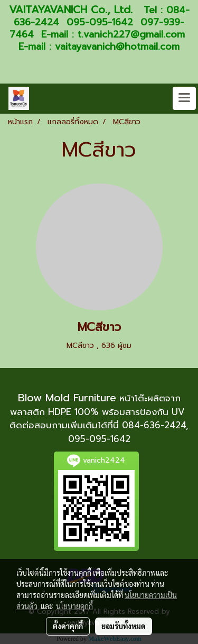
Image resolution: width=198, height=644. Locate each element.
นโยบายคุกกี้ (74, 606)
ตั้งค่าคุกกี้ (68, 626)
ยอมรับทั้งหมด (124, 626)
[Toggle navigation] (184, 98)
